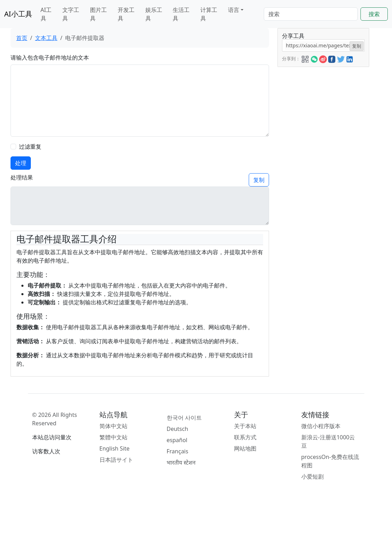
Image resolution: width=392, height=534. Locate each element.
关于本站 (245, 426)
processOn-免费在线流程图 (330, 461)
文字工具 (71, 14)
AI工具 (46, 14)
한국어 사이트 (184, 418)
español (177, 440)
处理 (21, 163)
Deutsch (178, 429)
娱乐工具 (154, 14)
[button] (305, 58)
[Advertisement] (323, 172)
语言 (234, 10)
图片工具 (98, 14)
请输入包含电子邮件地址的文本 (50, 58)
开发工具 (126, 14)
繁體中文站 (114, 437)
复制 (259, 180)
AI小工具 (18, 14)
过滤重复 (30, 147)
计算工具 (209, 14)
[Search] (311, 14)
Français (178, 451)
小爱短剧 (312, 476)
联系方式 (245, 437)
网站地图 (245, 448)
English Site (115, 448)
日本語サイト (116, 460)
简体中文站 (114, 426)
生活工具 (181, 14)
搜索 (374, 14)
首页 (22, 38)
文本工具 (46, 38)
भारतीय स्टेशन (181, 462)
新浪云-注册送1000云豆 (328, 441)
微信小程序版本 (321, 426)
